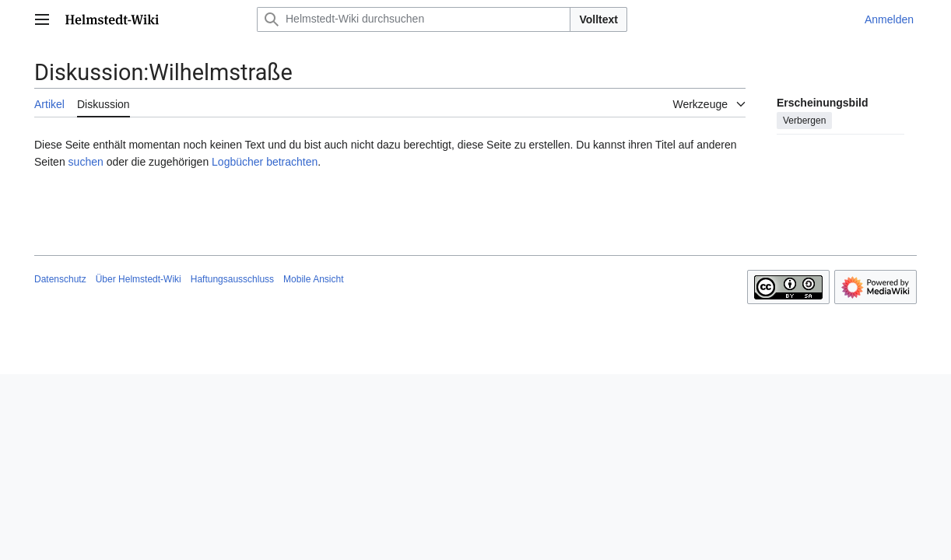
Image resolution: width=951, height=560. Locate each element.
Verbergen (804, 121)
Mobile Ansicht (313, 279)
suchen (86, 162)
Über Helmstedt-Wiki (139, 279)
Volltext (598, 19)
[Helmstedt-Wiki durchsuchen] (414, 19)
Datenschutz (60, 279)
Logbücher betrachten (265, 162)
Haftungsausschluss (232, 279)
